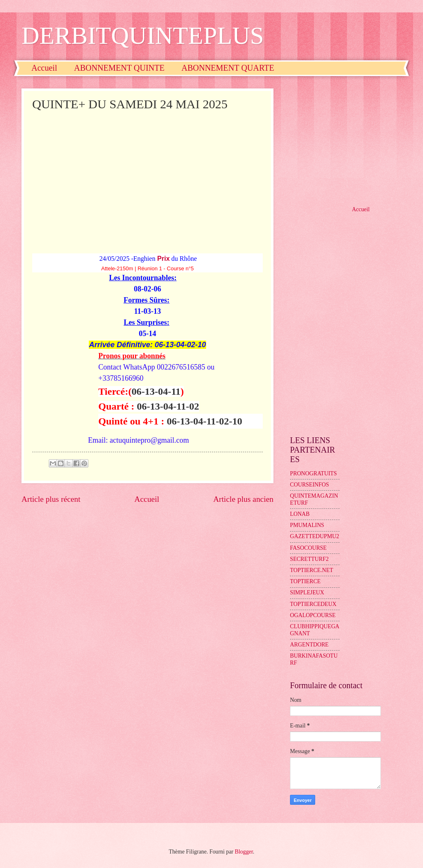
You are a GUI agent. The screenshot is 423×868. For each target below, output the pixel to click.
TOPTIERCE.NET (311, 570)
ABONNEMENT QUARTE (228, 68)
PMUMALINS (307, 525)
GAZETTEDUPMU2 (315, 536)
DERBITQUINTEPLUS (143, 36)
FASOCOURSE (308, 548)
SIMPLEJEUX (307, 593)
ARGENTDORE (309, 645)
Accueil (44, 68)
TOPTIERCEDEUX (313, 604)
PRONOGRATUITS (313, 473)
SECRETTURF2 (309, 559)
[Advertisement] (147, 175)
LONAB (300, 514)
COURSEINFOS (309, 485)
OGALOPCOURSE (313, 615)
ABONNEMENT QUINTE (119, 68)
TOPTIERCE (305, 581)
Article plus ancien (243, 499)
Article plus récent (51, 499)
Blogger (244, 852)
